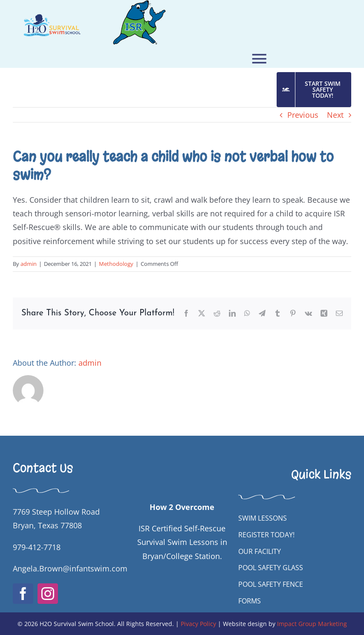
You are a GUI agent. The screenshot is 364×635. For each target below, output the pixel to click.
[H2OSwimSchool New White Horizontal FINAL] (182, 448)
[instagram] (48, 594)
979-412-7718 (37, 547)
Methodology (116, 264)
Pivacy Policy (198, 624)
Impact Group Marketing (312, 624)
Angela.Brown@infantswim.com (70, 568)
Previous (303, 115)
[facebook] (23, 594)
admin (29, 264)
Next (335, 115)
